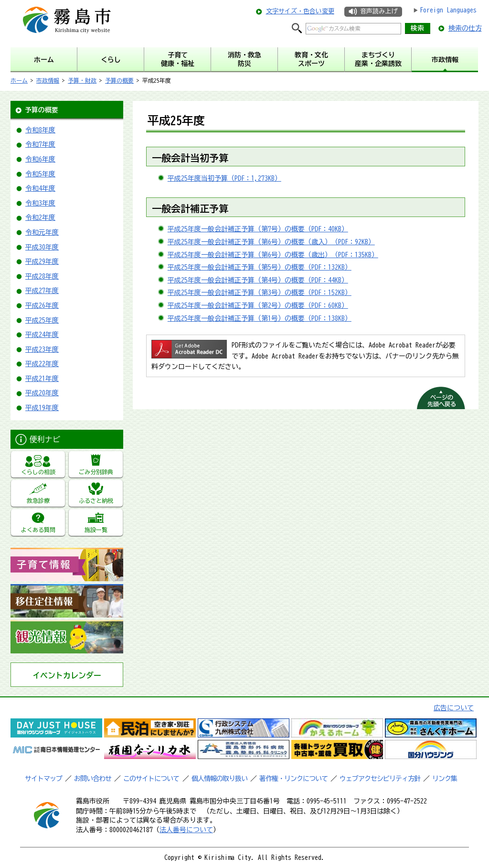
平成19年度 (42, 408)
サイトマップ (43, 779)
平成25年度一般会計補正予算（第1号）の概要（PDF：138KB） (260, 318)
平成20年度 (42, 393)
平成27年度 (42, 291)
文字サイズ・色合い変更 (300, 11)
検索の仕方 (465, 28)
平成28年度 (42, 276)
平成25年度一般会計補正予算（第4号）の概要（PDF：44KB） (258, 280)
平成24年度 (42, 335)
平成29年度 (42, 261)
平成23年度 (42, 349)
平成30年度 (42, 247)
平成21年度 (42, 379)
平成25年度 (42, 320)
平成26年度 (42, 305)
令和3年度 (40, 203)
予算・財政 (82, 80)
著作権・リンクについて (293, 779)
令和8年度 (40, 130)
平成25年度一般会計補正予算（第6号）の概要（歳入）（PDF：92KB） (271, 242)
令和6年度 (40, 159)
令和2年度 (40, 217)
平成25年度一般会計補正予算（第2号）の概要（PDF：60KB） (258, 305)
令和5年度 (40, 174)
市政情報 (48, 80)
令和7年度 (40, 144)
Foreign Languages (448, 10)
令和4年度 (40, 188)
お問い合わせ (93, 779)
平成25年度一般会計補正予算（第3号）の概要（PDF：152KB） (260, 293)
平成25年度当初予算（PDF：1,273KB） (224, 178)
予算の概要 (119, 80)
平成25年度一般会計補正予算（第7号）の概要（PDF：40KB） (258, 229)
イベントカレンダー (67, 675)
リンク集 (445, 779)
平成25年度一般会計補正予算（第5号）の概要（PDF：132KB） (260, 267)
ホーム (19, 80)
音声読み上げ (379, 11)
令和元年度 (42, 232)
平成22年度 (42, 364)
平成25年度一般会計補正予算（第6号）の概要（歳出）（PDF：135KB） (273, 255)
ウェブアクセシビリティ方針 (380, 779)
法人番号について (186, 830)
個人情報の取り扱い (219, 779)
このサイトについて (151, 779)
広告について (454, 708)
